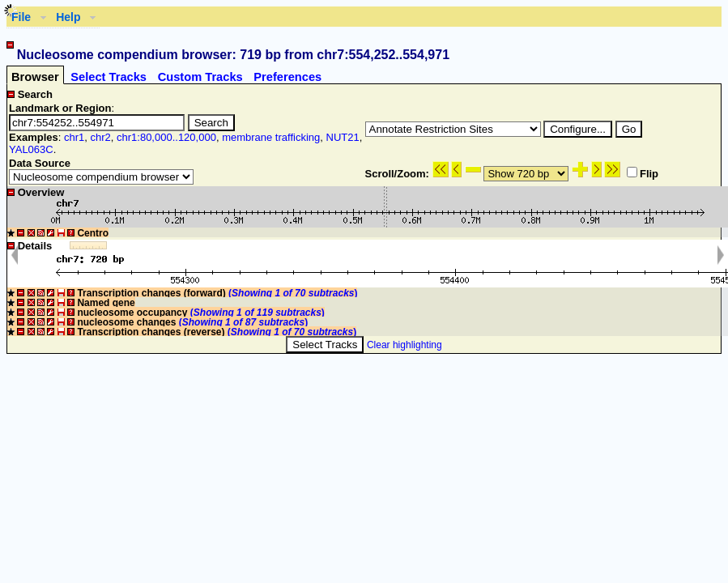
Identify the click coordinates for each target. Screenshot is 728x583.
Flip (643, 174)
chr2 (100, 137)
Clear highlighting (404, 345)
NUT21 (343, 137)
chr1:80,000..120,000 (166, 137)
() (293, 293)
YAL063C (31, 149)
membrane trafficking (271, 137)
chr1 (74, 137)
